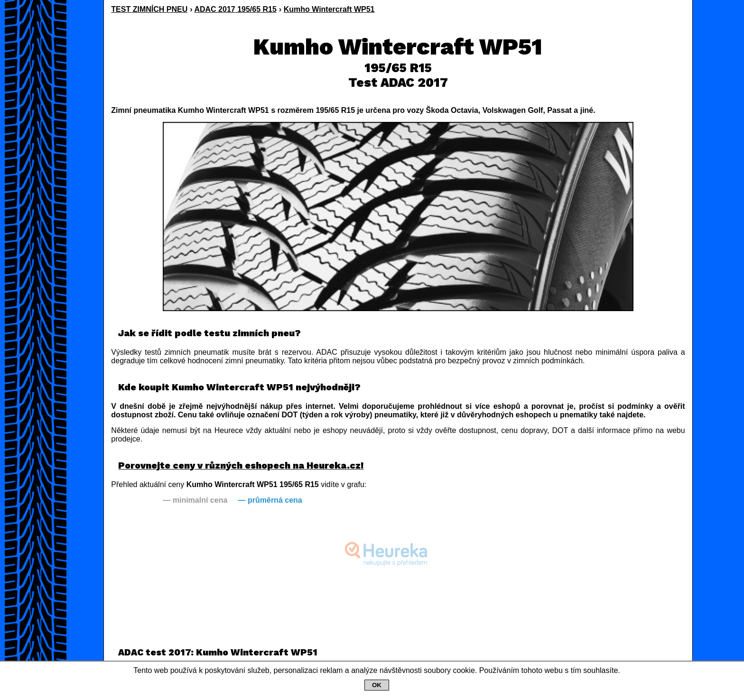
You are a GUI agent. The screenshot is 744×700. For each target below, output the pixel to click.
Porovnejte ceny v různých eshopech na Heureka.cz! (241, 465)
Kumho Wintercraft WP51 (329, 9)
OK (377, 685)
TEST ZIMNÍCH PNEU (149, 9)
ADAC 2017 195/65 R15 (235, 9)
